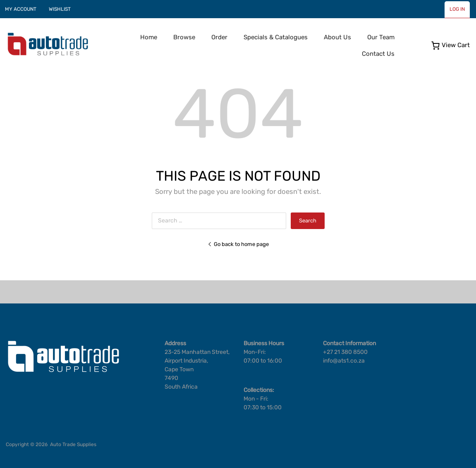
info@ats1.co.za (344, 361)
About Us (337, 37)
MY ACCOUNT (21, 9)
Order (219, 37)
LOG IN (457, 9)
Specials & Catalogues (276, 37)
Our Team (381, 37)
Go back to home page (238, 244)
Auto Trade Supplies (73, 444)
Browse (184, 37)
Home (149, 37)
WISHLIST (60, 9)
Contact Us (378, 54)
